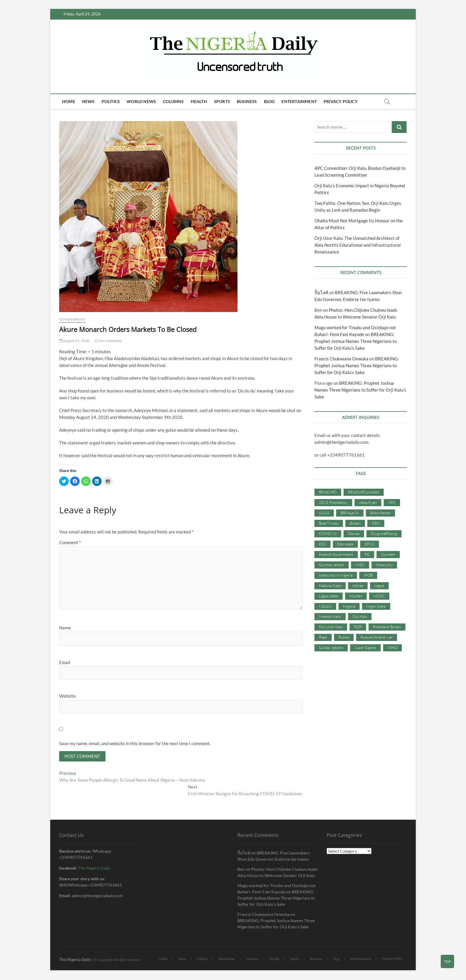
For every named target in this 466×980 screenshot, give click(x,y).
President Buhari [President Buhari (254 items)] (387, 627)
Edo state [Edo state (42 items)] (345, 544)
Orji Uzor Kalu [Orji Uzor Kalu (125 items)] (331, 627)
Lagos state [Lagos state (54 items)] (329, 596)
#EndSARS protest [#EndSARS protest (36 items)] (364, 492)
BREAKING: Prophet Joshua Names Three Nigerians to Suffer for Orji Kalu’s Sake (356, 341)
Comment (70, 542)
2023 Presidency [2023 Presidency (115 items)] (333, 502)
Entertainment (299, 101)
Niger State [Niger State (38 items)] (376, 606)
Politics (111, 101)
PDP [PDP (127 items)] (358, 627)
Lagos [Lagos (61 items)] (379, 585)
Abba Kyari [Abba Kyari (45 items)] (368, 502)
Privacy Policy (341, 101)
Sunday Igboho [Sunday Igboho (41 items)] (331, 647)
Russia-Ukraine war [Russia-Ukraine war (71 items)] (377, 637)
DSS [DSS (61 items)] (322, 544)
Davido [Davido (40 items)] (354, 533)
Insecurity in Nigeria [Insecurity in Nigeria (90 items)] (336, 575)
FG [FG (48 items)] (367, 554)
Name (65, 628)
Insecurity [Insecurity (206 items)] (384, 565)
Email (65, 662)
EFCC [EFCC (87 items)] (370, 544)
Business (247, 101)
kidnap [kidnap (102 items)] (358, 585)
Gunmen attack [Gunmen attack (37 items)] (332, 565)
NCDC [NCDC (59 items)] (379, 596)
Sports (222, 101)
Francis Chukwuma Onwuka (341, 359)
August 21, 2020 (74, 341)
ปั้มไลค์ (321, 292)
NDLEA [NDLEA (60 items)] (325, 606)
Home (69, 101)
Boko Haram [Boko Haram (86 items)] (380, 513)
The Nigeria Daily (95, 869)
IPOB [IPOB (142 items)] (368, 575)
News (88, 101)
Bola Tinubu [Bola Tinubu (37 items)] (329, 523)
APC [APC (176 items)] (392, 502)
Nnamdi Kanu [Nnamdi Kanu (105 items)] (330, 616)
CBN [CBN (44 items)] (376, 523)
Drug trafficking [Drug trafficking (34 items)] (384, 533)
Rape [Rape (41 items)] (323, 637)
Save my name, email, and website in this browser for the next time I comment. (135, 743)
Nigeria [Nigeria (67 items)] (349, 606)
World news (141, 101)
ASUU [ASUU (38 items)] (324, 513)
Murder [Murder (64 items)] (356, 596)
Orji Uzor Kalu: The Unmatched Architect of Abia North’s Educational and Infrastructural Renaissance (358, 245)
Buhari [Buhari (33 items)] (355, 523)
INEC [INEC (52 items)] (360, 565)
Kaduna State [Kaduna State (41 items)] (330, 585)
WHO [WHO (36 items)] (392, 647)
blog (269, 101)
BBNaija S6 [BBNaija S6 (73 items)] (350, 513)
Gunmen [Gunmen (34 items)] (388, 554)
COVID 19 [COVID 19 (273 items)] (328, 533)
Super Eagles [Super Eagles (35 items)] (365, 647)
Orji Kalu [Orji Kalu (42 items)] (360, 616)
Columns (173, 101)
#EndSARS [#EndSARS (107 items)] (328, 492)
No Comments (108, 341)
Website (67, 696)
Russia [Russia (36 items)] (344, 637)
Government (72, 319)
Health (199, 101)
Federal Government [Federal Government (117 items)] (336, 554)
